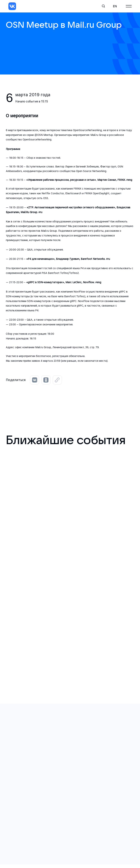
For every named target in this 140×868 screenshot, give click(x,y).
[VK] (12, 6)
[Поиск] (104, 6)
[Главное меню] (129, 6)
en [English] (115, 6)
